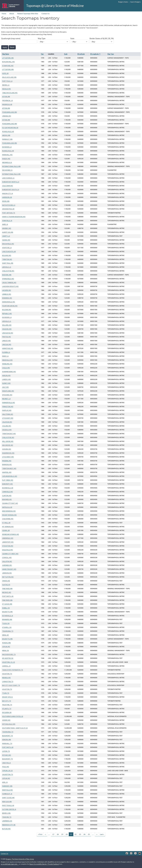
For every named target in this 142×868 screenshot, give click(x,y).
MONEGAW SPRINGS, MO (11, 534)
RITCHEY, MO (7, 755)
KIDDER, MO (6, 720)
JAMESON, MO (7, 573)
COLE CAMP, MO (7, 186)
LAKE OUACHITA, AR (9, 251)
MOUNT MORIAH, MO (9, 515)
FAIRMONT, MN (7, 786)
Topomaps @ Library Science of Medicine (55, 6)
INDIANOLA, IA (7, 162)
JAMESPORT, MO (8, 542)
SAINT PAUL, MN (8, 263)
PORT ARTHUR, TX (9, 213)
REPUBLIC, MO (7, 314)
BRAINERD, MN (7, 619)
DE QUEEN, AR (7, 712)
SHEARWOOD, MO (8, 453)
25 (89, 834)
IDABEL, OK (6, 608)
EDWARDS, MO (7, 298)
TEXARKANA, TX (8, 631)
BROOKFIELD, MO (8, 244)
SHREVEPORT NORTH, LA (11, 182)
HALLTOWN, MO (8, 414)
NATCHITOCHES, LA (9, 205)
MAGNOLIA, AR (7, 104)
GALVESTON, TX (8, 774)
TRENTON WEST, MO (9, 468)
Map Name (6, 54)
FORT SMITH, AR (8, 596)
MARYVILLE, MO (7, 790)
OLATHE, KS (6, 585)
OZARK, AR (6, 530)
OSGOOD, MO (7, 329)
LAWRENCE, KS (7, 821)
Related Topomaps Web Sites (28, 13)
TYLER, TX (6, 693)
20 (67, 834)
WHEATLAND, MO (8, 391)
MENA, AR (5, 635)
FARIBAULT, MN (7, 139)
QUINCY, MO (6, 383)
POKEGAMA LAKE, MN (9, 112)
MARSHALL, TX (7, 743)
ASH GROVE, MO (8, 445)
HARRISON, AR (7, 197)
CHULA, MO (6, 368)
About (12, 13)
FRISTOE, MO (7, 337)
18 (58, 834)
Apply (5, 47)
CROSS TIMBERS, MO (9, 282)
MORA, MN (6, 201)
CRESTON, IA (6, 763)
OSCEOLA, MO (7, 430)
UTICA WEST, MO (8, 457)
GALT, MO (5, 387)
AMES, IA (5, 224)
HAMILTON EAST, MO (9, 569)
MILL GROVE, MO (8, 441)
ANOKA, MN (6, 135)
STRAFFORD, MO (8, 66)
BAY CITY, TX (7, 701)
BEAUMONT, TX (7, 736)
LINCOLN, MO (7, 344)
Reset (12, 47)
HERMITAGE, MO (8, 348)
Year (42, 54)
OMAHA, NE (6, 581)
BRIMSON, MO (7, 465)
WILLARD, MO (7, 325)
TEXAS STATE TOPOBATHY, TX (13, 670)
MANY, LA (5, 356)
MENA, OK (6, 650)
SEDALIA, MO (6, 89)
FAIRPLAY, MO (7, 410)
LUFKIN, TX (6, 751)
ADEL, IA (5, 782)
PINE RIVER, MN (7, 589)
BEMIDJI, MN (6, 813)
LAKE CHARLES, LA (8, 178)
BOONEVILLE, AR (8, 488)
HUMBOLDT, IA (7, 794)
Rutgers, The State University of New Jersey (20, 859)
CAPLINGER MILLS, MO (10, 476)
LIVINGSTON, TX (8, 681)
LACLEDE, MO (7, 290)
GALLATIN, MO (7, 561)
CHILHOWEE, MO (8, 519)
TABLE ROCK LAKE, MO (10, 93)
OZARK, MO (6, 240)
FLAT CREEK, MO (8, 480)
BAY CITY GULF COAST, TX (11, 685)
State (72, 38)
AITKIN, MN (6, 97)
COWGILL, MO (7, 557)
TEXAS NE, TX (7, 817)
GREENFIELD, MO (8, 538)
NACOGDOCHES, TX (9, 654)
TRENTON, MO (7, 259)
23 (80, 834)
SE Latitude (81, 54)
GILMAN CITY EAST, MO (10, 503)
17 (53, 834)
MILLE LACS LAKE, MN (9, 77)
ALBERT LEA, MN (8, 232)
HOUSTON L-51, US (9, 662)
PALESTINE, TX (7, 705)
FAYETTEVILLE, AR (8, 805)
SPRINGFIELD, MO (8, 279)
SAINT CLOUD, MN (8, 798)
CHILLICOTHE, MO (8, 271)
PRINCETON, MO (8, 406)
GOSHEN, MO (7, 449)
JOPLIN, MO (6, 647)
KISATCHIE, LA (7, 248)
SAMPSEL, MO (7, 472)
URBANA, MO (7, 116)
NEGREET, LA (6, 399)
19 (62, 834)
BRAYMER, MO (7, 499)
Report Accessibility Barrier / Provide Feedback (44, 864)
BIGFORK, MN (7, 275)
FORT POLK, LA (7, 81)
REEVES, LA (6, 85)
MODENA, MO (7, 461)
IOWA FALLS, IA (7, 221)
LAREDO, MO (6, 379)
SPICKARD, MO (7, 395)
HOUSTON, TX (7, 674)
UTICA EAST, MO (8, 418)
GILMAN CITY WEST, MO (10, 554)
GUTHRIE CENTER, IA (9, 809)
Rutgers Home (123, 2)
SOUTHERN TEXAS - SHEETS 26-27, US (15, 728)
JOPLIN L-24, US (7, 771)
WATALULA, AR (7, 507)
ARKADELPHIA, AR (8, 209)
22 (75, 834)
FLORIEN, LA (6, 352)
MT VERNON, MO (8, 527)
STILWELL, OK (7, 627)
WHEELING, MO (7, 364)
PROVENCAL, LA (7, 100)
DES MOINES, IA (7, 170)
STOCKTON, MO (8, 546)
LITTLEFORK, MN (8, 58)
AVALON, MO (6, 375)
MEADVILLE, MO (7, 360)
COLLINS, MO (7, 426)
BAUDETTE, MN (7, 612)
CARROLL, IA (6, 666)
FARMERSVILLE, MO (9, 403)
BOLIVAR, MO (7, 255)
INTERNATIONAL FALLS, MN (11, 166)
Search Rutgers (135, 2)
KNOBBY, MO (7, 228)
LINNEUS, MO (7, 294)
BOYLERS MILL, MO (8, 62)
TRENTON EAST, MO (9, 434)
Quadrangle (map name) (11, 38)
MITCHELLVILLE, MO (9, 724)
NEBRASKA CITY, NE (9, 825)
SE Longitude (95, 54)
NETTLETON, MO (8, 577)
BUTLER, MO (6, 829)
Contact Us (46, 13)
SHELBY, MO (6, 159)
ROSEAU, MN (6, 643)
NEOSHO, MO (7, 592)
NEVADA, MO (6, 678)
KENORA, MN (7, 740)
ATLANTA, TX (7, 709)
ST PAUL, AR (6, 523)
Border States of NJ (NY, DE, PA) (102, 38)
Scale (66, 54)
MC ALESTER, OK (8, 658)
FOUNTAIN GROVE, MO (10, 306)
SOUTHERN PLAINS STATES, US (13, 716)
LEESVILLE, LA (7, 267)
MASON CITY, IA (7, 193)
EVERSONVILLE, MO (9, 302)
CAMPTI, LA (6, 236)
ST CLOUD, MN (7, 604)
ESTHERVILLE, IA (8, 616)
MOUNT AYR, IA (7, 697)
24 (84, 834)
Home (4, 13)
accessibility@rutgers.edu (10, 864)
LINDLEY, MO (6, 341)
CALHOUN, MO (7, 422)
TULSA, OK (6, 623)
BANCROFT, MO (7, 484)
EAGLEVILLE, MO (7, 550)
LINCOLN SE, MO (8, 333)
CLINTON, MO (7, 496)
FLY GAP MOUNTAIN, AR (10, 128)
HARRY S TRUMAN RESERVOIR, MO (14, 217)
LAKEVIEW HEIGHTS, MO (10, 286)
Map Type (42, 38)
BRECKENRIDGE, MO (9, 511)
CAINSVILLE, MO (7, 492)
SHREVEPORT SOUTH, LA (11, 190)
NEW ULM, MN (7, 802)
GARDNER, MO (7, 565)
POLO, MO (6, 767)
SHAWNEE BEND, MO (9, 372)
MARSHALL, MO (7, 155)
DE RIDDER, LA (7, 147)
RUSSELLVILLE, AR (8, 131)
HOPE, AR (5, 73)
